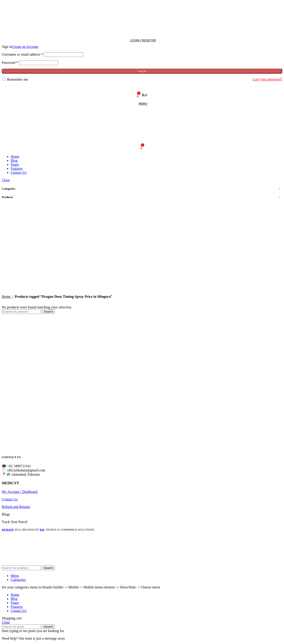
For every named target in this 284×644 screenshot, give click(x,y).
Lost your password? (267, 79)
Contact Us (10, 499)
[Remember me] (4, 79)
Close (6, 180)
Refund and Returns (16, 507)
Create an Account (25, 47)
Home (7, 297)
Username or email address (22, 54)
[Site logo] (30, 34)
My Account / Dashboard (20, 492)
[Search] (142, 86)
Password (10, 63)
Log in (142, 71)
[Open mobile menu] (142, 104)
